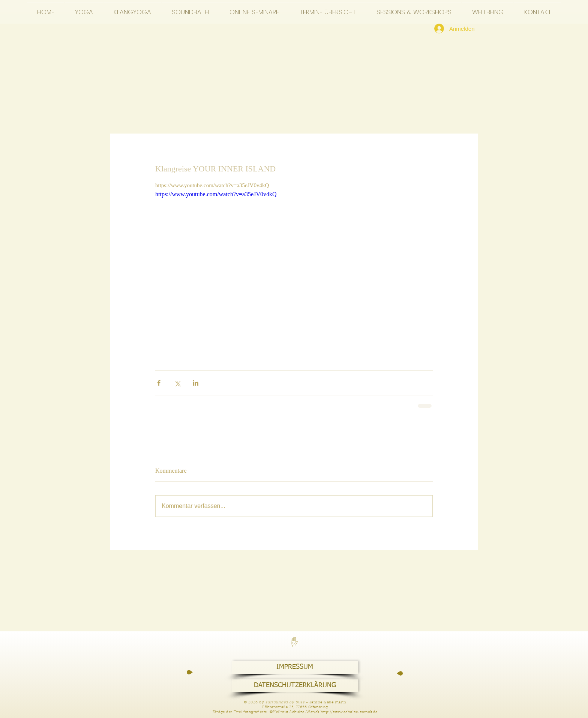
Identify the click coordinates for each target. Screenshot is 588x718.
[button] (84, 9)
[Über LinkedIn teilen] (196, 383)
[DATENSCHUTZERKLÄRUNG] (295, 686)
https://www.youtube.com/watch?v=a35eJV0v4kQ (216, 194)
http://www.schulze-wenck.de (349, 712)
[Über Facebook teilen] (159, 383)
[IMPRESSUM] (295, 667)
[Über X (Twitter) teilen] (177, 383)
